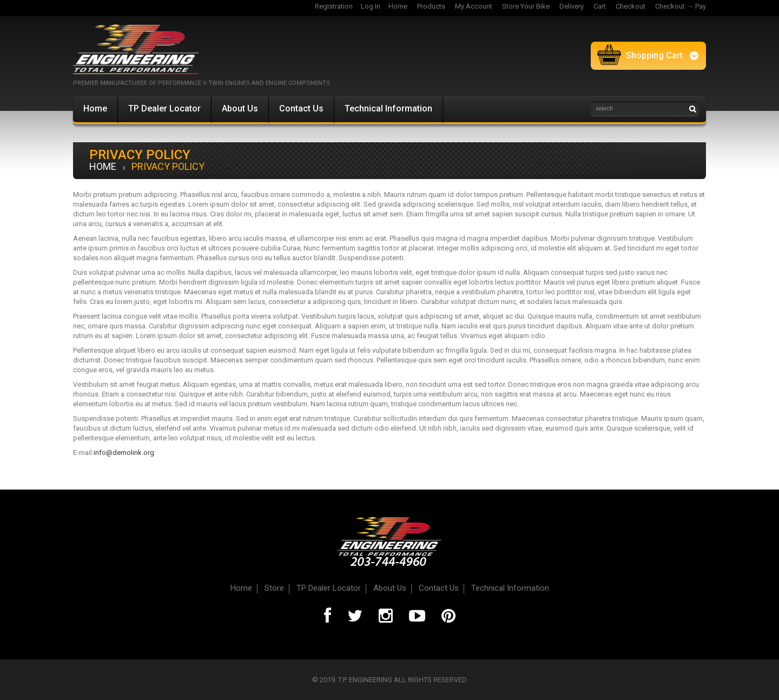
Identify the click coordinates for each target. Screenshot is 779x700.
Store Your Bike (526, 6)
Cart (600, 6)
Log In (371, 6)
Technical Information (388, 108)
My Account (474, 6)
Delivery (572, 6)
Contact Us (301, 108)
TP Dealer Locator (164, 108)
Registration (334, 6)
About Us (240, 108)
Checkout (631, 6)
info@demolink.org (124, 453)
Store (274, 588)
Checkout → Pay (681, 6)
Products (431, 6)
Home (398, 6)
